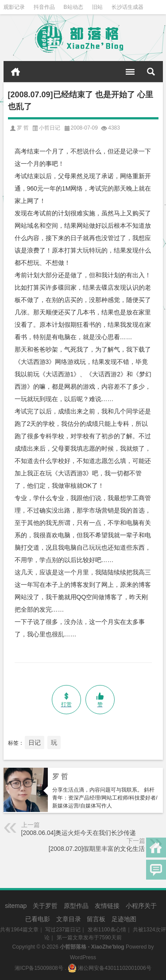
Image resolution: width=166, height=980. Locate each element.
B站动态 (73, 7)
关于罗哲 (45, 906)
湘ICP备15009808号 (39, 968)
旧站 (97, 7)
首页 (15, 72)
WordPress (83, 957)
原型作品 (76, 906)
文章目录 (69, 919)
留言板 (96, 919)
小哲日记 (50, 128)
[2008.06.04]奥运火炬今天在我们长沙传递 (79, 833)
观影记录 (14, 7)
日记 (35, 743)
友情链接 (107, 906)
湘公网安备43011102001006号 (110, 968)
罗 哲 (60, 776)
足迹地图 (124, 919)
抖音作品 (44, 7)
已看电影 (38, 919)
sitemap (16, 906)
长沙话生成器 (127, 7)
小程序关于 (141, 906)
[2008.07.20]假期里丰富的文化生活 (97, 849)
